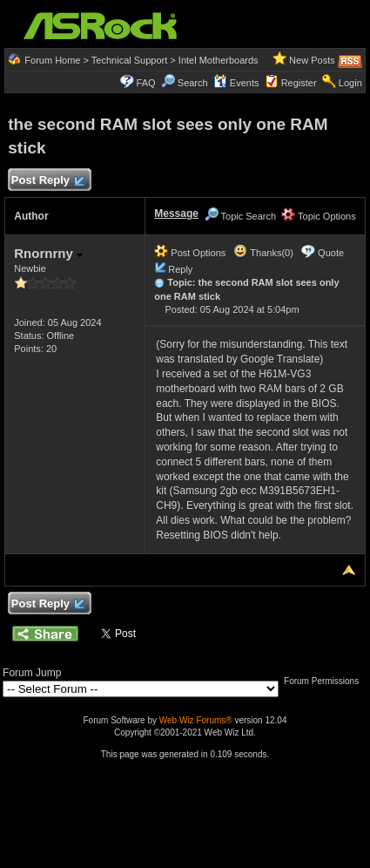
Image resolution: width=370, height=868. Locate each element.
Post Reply (47, 181)
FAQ (146, 83)
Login (350, 83)
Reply (180, 269)
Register (299, 83)
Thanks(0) (263, 253)
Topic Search (240, 216)
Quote (331, 253)
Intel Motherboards (219, 60)
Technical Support (129, 60)
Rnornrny (48, 253)
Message (176, 214)
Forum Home (52, 60)
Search (193, 83)
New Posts (312, 60)
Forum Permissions (326, 681)
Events (236, 83)
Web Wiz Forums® (196, 720)
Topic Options (319, 216)
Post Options (190, 253)
